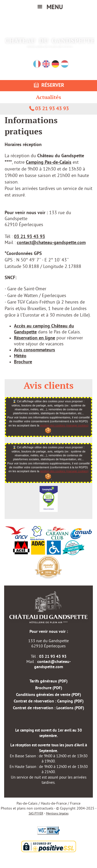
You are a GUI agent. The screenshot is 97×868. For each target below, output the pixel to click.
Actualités (48, 97)
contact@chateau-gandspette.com (51, 243)
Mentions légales (57, 814)
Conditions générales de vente (48, 695)
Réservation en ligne (35, 338)
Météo (20, 356)
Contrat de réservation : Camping (49, 701)
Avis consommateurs (35, 350)
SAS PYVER (36, 814)
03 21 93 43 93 (49, 109)
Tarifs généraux (48, 681)
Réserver (48, 86)
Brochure (23, 362)
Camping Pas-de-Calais (49, 163)
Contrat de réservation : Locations (48, 708)
